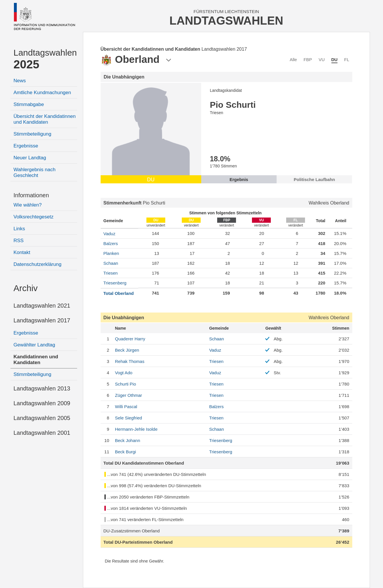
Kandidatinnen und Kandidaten (36, 360)
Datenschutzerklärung (38, 264)
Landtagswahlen (45, 59)
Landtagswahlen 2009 (42, 403)
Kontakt (22, 252)
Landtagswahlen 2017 (42, 320)
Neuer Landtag (30, 158)
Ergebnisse (26, 146)
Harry (130, 339)
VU (322, 60)
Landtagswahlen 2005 (42, 418)
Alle (293, 60)
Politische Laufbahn (314, 179)
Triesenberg (115, 283)
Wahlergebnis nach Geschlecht (35, 172)
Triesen (111, 273)
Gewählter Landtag (35, 345)
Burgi (126, 452)
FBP (308, 60)
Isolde (136, 429)
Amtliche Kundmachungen (42, 93)
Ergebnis (239, 179)
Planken (111, 253)
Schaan (111, 263)
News (20, 81)
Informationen (31, 195)
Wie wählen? (28, 205)
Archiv (26, 288)
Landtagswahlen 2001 (42, 433)
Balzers (111, 243)
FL (347, 60)
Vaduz (109, 234)
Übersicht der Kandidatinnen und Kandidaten (45, 119)
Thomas (130, 361)
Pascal (126, 407)
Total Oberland (119, 293)
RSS (19, 241)
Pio (126, 384)
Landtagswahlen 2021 (42, 306)
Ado (124, 373)
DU (335, 60)
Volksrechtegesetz (34, 217)
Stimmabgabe (29, 104)
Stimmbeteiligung (32, 134)
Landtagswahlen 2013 (42, 388)
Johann (128, 440)
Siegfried (129, 418)
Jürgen (127, 350)
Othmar (129, 395)
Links (19, 229)
